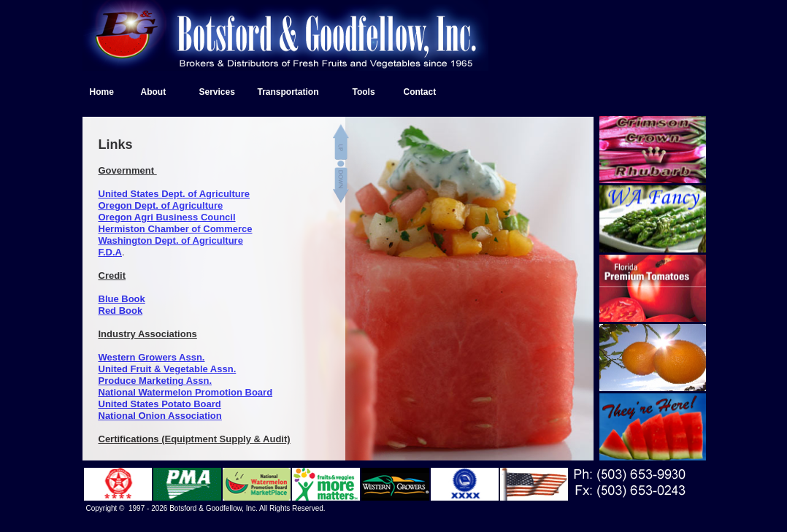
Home (102, 92)
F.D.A (111, 252)
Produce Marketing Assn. (156, 381)
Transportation (288, 92)
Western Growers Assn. (152, 357)
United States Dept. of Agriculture (174, 194)
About (154, 92)
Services (217, 92)
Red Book (121, 311)
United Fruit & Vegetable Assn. (168, 369)
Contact (420, 92)
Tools (364, 92)
